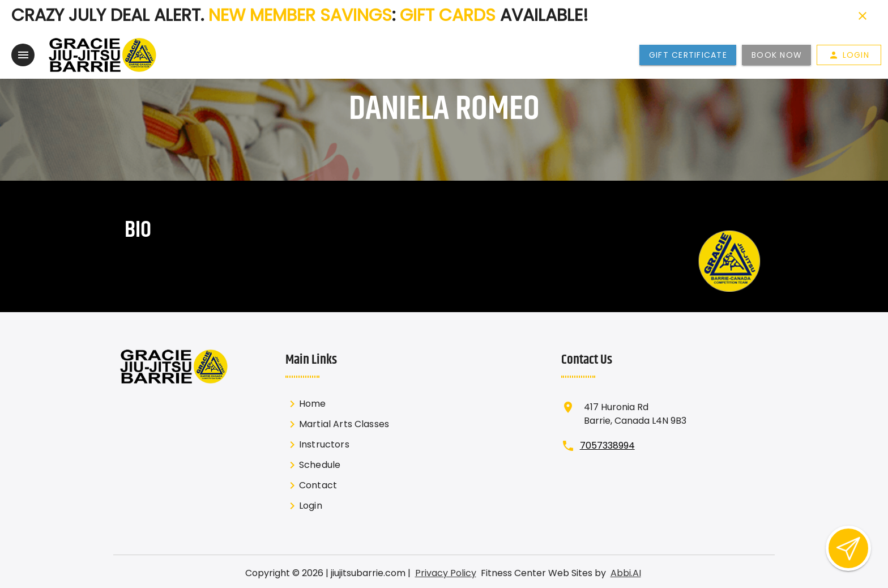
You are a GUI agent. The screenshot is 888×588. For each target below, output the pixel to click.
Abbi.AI (626, 572)
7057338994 (607, 444)
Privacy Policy (446, 572)
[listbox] (348, 454)
